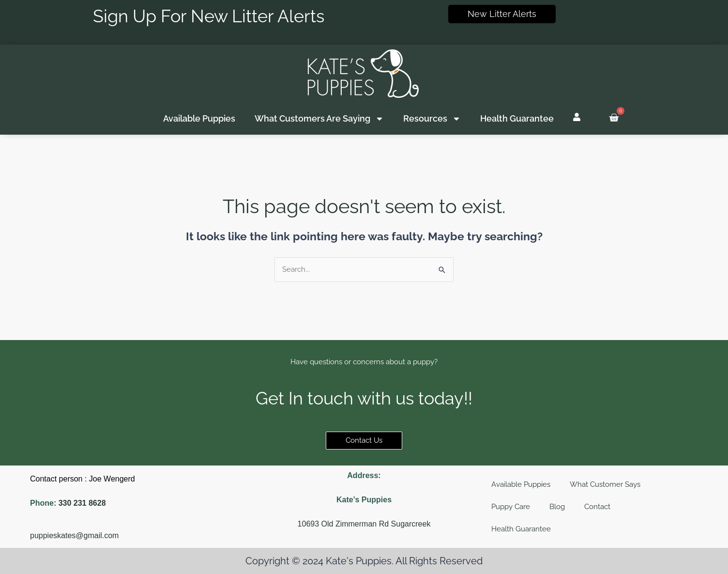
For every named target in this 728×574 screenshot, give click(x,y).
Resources (432, 119)
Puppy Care (511, 507)
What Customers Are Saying (319, 119)
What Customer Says (605, 484)
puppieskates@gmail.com (74, 535)
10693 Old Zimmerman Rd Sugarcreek (364, 524)
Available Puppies (199, 118)
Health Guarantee (517, 118)
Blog (557, 507)
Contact (597, 507)
